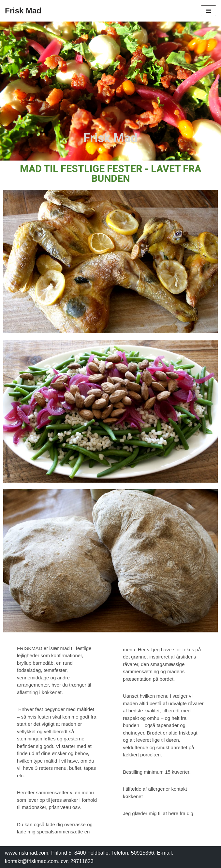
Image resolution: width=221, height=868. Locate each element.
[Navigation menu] (208, 11)
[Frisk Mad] (23, 11)
